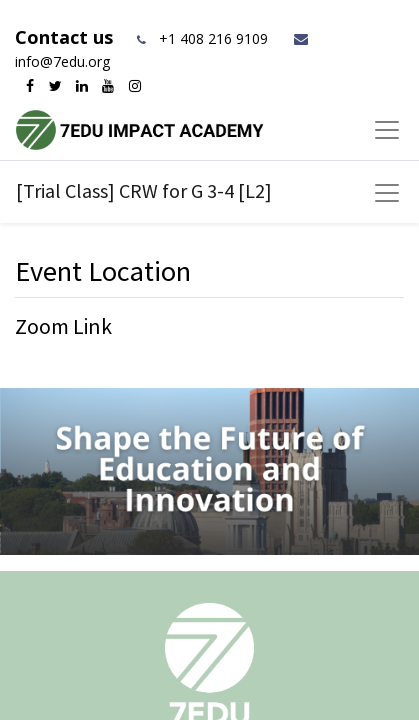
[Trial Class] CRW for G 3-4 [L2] (144, 190)
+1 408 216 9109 (213, 38)
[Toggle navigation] (387, 193)
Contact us (66, 37)
